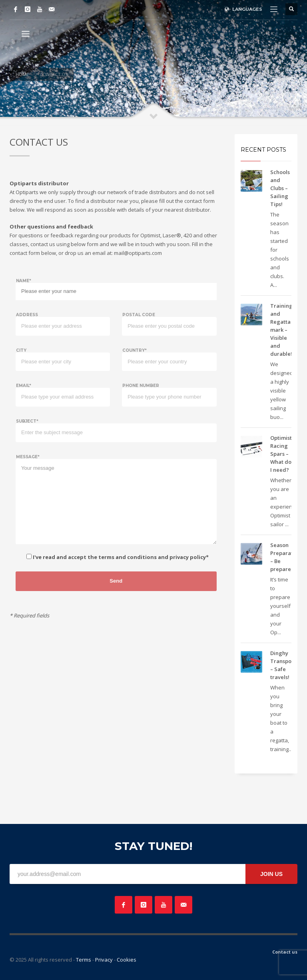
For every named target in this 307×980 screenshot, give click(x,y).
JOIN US (271, 874)
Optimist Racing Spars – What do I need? (281, 454)
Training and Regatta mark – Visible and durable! (281, 330)
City (21, 350)
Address (27, 315)
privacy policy (188, 557)
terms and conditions (128, 557)
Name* (24, 281)
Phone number (141, 386)
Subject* (27, 421)
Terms (84, 960)
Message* (28, 457)
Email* (24, 386)
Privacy (104, 960)
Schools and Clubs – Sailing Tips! (280, 188)
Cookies (127, 960)
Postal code (139, 315)
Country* (135, 350)
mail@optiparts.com (138, 253)
